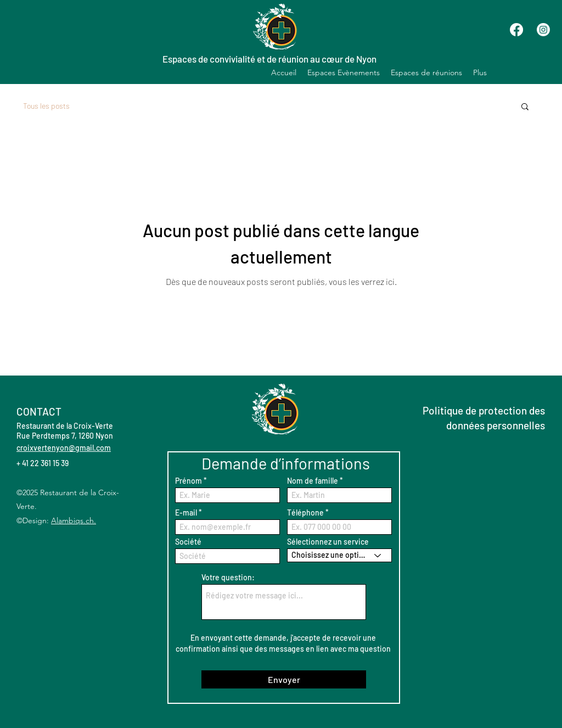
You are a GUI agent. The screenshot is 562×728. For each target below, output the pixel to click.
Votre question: (228, 578)
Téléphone (305, 513)
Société (188, 542)
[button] (525, 107)
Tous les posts (46, 106)
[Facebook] (516, 30)
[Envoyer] (284, 679)
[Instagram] (543, 30)
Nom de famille (313, 481)
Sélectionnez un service (328, 542)
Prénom (189, 481)
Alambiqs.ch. (74, 520)
